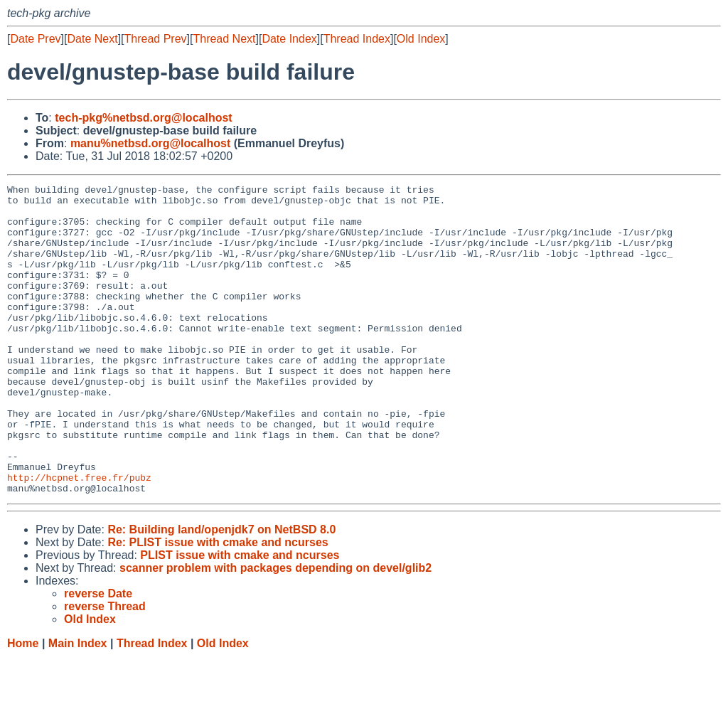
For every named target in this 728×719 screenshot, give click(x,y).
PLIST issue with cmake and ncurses (240, 617)
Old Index (421, 39)
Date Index (289, 39)
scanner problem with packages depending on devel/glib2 (275, 630)
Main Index (78, 705)
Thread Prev (156, 39)
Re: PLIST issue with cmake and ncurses (218, 604)
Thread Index (357, 39)
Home (23, 705)
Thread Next (224, 39)
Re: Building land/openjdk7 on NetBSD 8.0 (221, 591)
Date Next (92, 39)
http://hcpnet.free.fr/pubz (79, 537)
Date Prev (35, 39)
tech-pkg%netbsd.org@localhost (143, 118)
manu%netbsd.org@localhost (150, 143)
